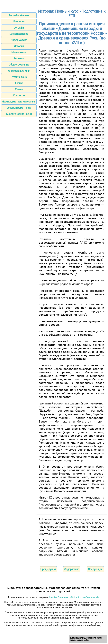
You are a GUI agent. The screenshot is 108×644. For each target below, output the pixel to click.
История (19, 46)
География (19, 28)
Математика (19, 52)
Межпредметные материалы (19, 102)
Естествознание (19, 34)
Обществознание (19, 65)
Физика (19, 83)
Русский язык (19, 77)
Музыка (19, 58)
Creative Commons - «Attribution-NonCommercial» (74, 597)
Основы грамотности (19, 108)
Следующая (95, 569)
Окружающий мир (19, 71)
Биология (19, 21)
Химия (19, 89)
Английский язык (19, 15)
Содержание (72, 569)
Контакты (19, 95)
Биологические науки (19, 114)
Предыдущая (48, 569)
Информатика (19, 40)
